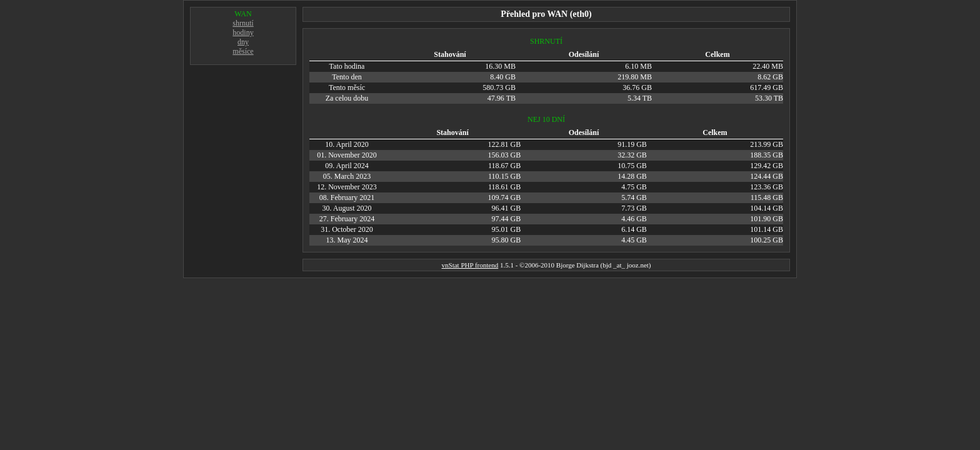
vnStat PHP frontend (470, 265)
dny (243, 42)
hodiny (243, 32)
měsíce (243, 51)
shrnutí (243, 23)
